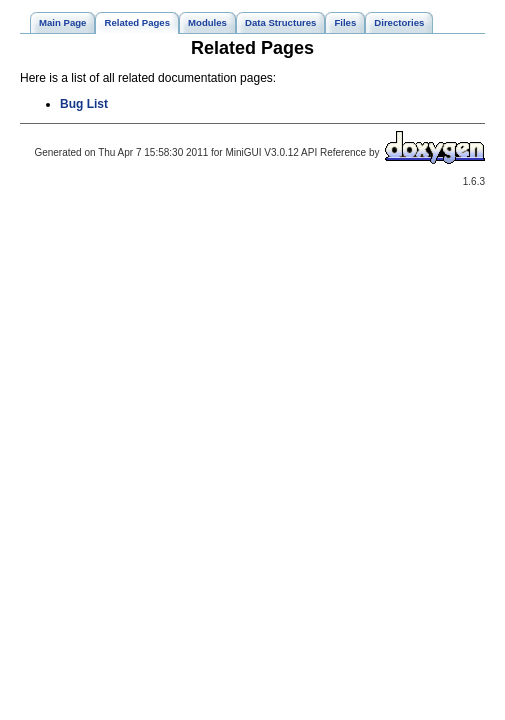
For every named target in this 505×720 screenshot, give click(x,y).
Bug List (84, 104)
